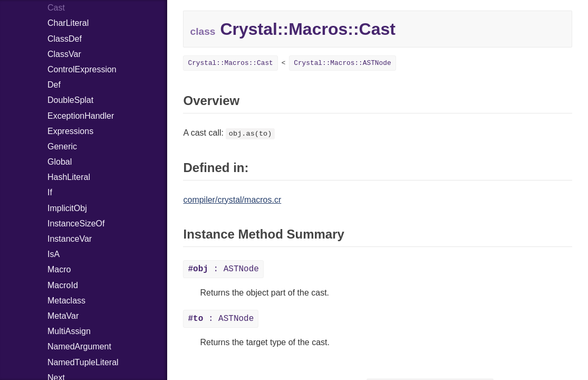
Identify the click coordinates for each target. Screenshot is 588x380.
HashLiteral (69, 177)
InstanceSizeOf (76, 224)
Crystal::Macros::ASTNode (342, 63)
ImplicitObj (67, 208)
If (50, 192)
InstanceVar (70, 239)
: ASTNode (223, 269)
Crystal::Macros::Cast (230, 63)
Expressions (70, 131)
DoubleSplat (70, 100)
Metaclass (66, 301)
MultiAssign (69, 331)
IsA (54, 254)
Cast (56, 8)
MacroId (63, 285)
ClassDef (65, 39)
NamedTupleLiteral (83, 362)
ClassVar (64, 54)
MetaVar (63, 316)
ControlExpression (82, 69)
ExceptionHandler (81, 116)
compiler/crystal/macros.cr (232, 200)
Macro (59, 269)
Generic (62, 146)
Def (54, 85)
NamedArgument (79, 346)
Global (60, 162)
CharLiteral (68, 23)
